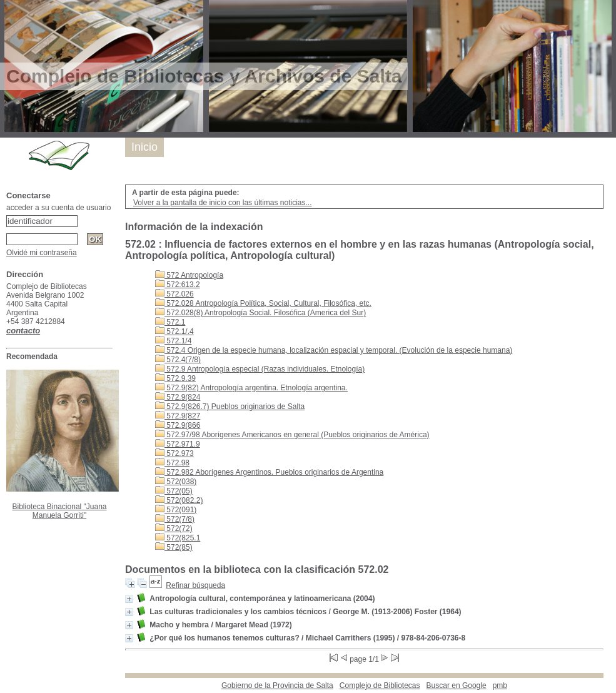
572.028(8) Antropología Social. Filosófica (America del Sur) (260, 313)
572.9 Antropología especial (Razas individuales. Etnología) (260, 369)
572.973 (174, 453)
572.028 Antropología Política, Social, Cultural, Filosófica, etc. (263, 303)
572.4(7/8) (178, 360)
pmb (500, 685)
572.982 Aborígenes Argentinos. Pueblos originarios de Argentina (269, 472)
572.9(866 (178, 425)
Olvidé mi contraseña (42, 253)
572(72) (174, 529)
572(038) (176, 482)
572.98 (172, 463)
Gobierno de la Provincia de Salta (277, 685)
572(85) (174, 547)
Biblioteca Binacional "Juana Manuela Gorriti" (59, 511)
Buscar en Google (457, 685)
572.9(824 (178, 397)
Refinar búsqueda (195, 585)
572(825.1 (178, 538)
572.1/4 (173, 341)
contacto (23, 331)
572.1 (170, 322)
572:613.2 (178, 285)
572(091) (176, 510)
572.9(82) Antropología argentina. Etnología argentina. (251, 388)
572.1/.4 (174, 331)
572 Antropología (189, 275)
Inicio (144, 147)
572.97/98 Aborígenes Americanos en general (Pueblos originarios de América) (292, 435)
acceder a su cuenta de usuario (58, 208)
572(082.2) (179, 500)
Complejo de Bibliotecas (380, 685)
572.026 (174, 294)
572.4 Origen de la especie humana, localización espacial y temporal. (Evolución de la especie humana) (334, 350)
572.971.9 (178, 444)
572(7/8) (175, 519)
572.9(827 (178, 416)
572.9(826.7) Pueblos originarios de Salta (230, 407)
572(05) (174, 491)
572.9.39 (175, 378)
